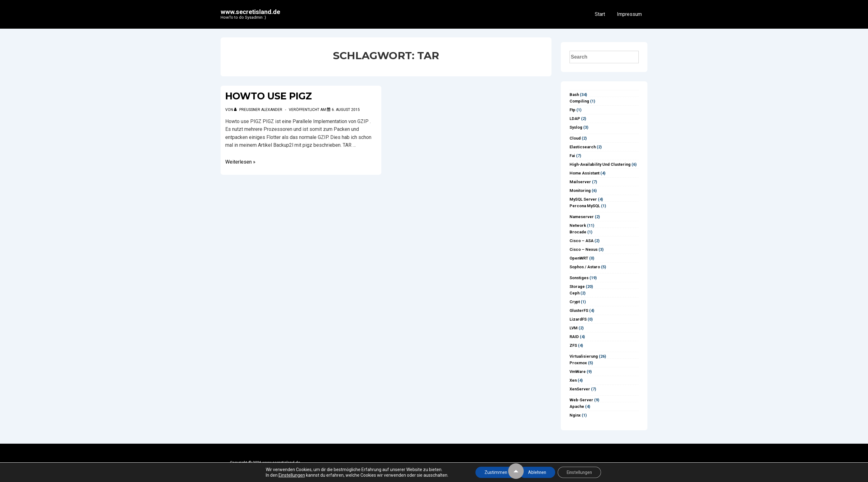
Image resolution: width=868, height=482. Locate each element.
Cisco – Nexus (584, 249)
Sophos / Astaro (585, 267)
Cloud (575, 138)
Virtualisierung (584, 356)
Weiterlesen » (240, 162)
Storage (577, 286)
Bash (574, 95)
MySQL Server (583, 199)
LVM (574, 328)
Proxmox (578, 363)
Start (600, 14)
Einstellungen (290, 475)
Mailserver (580, 182)
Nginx (575, 415)
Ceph (575, 293)
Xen (573, 380)
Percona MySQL (585, 206)
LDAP (575, 119)
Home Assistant (584, 173)
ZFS (573, 345)
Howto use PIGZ (269, 96)
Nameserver (582, 217)
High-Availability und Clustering (600, 164)
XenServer (580, 389)
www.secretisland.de (250, 12)
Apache (577, 406)
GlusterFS (579, 310)
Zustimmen (494, 472)
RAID (574, 337)
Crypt (575, 302)
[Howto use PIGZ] (346, 110)
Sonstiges (579, 278)
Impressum (629, 14)
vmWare (578, 372)
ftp (572, 110)
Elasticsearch (583, 147)
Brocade (578, 232)
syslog (576, 127)
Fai (572, 156)
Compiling (579, 101)
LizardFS (578, 319)
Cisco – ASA (582, 241)
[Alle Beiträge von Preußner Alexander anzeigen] (259, 110)
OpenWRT (579, 258)
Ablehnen (537, 472)
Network (578, 225)
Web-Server (581, 400)
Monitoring (580, 191)
